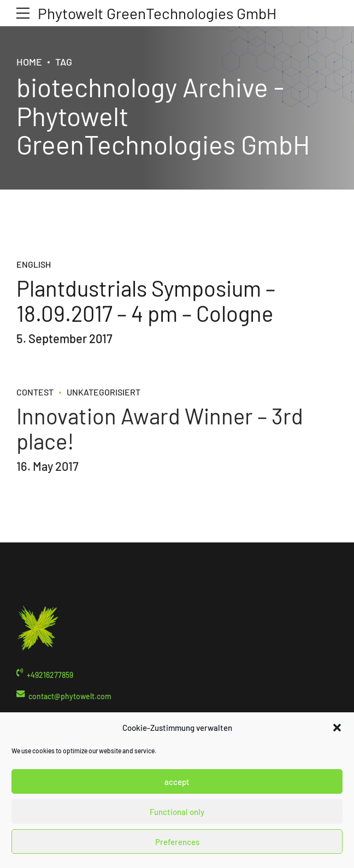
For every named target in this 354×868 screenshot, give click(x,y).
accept (177, 782)
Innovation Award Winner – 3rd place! (160, 436)
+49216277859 (50, 675)
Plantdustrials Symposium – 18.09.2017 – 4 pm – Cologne (146, 301)
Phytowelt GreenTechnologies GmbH (157, 13)
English (34, 265)
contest (35, 401)
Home (29, 62)
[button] (337, 728)
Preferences (177, 842)
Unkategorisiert (104, 401)
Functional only (177, 812)
